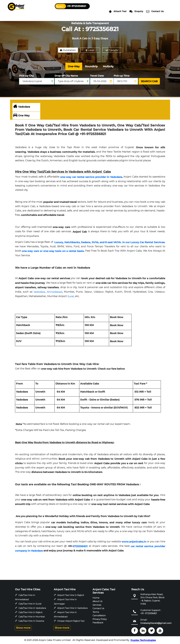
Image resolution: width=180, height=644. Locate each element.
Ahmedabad (54, 292)
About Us (97, 601)
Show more (23, 628)
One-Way (74, 66)
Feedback (98, 623)
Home (96, 598)
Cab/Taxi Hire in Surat (30, 604)
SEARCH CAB (149, 81)
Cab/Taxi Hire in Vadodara (32, 608)
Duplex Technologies (143, 640)
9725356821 (80, 546)
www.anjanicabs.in (134, 542)
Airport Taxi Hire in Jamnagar (65, 602)
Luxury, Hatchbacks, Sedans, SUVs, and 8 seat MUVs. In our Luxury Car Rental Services (109, 242)
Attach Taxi (118, 11)
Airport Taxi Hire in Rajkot (71, 595)
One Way (21, 116)
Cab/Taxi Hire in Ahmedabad (25, 597)
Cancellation (99, 615)
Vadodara (22, 107)
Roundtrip (91, 66)
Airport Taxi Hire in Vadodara (72, 608)
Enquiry (136, 11)
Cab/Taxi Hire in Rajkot (30, 612)
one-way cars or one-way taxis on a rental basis (53, 251)
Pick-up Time (122, 76)
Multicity (108, 66)
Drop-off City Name (66, 76)
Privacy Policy (100, 619)
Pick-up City (26, 76)
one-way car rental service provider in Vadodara (91, 177)
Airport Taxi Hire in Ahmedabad (65, 614)
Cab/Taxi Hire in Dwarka (31, 621)
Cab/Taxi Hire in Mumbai (32, 617)
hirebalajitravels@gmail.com (156, 623)
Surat (71, 296)
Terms (96, 612)
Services (97, 605)
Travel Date (97, 76)
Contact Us (155, 11)
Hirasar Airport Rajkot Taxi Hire (69, 623)
